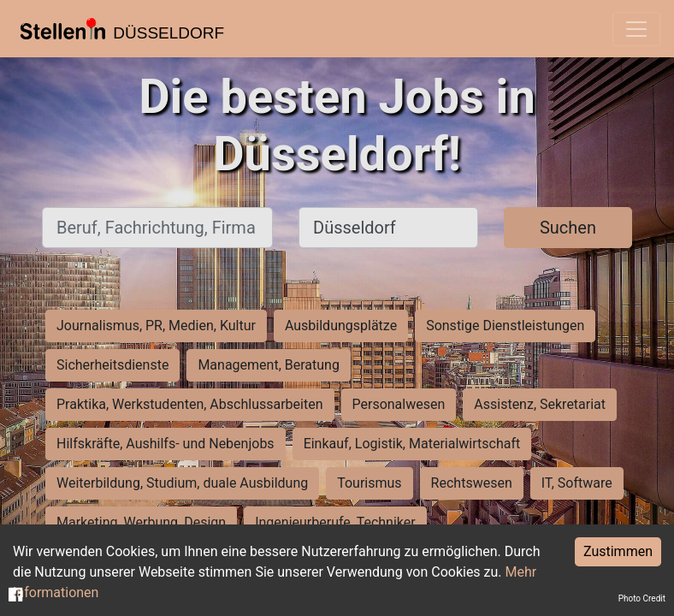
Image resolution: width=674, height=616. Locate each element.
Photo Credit (642, 598)
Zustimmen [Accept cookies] (618, 551)
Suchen (568, 228)
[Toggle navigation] (636, 29)
